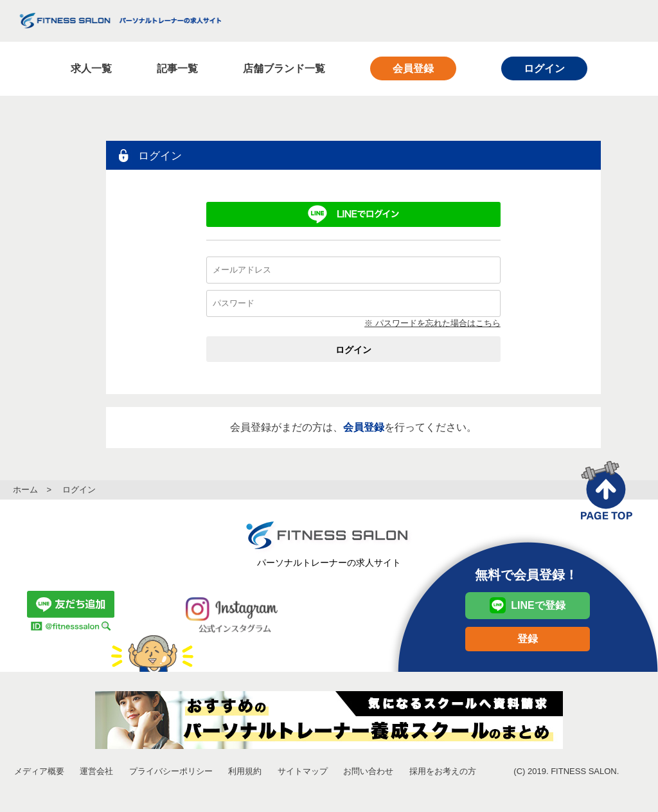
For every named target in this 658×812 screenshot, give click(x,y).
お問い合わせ (368, 771)
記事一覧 (177, 68)
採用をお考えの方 (443, 771)
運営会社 (96, 771)
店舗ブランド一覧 (284, 68)
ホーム (25, 490)
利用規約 (245, 771)
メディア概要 (39, 771)
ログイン (544, 68)
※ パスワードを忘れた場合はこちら (432, 323)
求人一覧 (91, 68)
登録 (528, 639)
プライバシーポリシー (171, 771)
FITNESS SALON (120, 21)
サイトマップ (303, 771)
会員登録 (413, 68)
